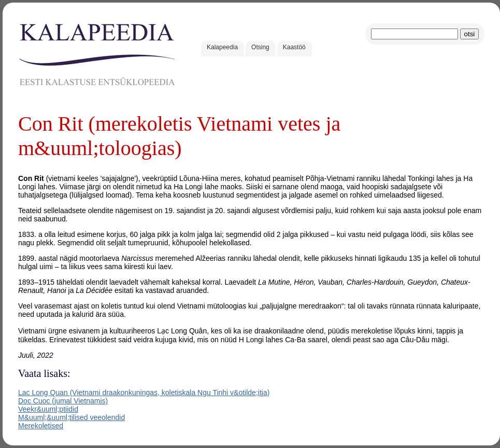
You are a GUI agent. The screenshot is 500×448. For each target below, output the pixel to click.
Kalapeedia (222, 47)
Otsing (260, 47)
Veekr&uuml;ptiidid (48, 409)
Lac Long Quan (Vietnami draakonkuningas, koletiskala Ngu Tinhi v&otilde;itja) (144, 393)
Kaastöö (294, 47)
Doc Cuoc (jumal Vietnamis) (63, 401)
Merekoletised (41, 426)
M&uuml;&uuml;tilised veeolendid (72, 417)
